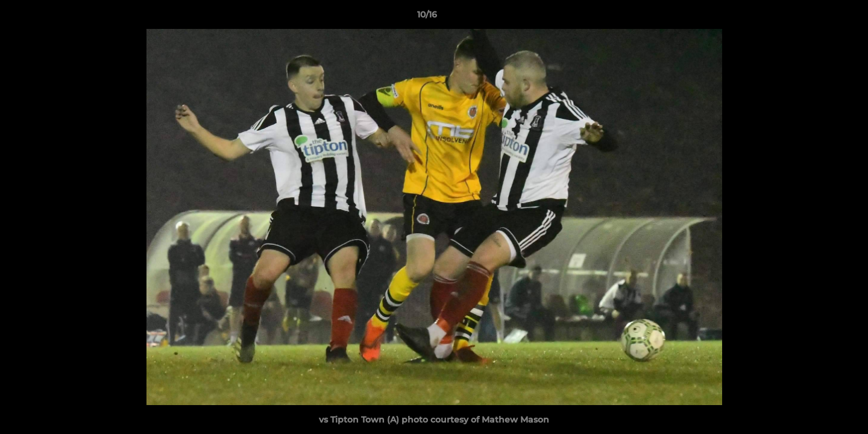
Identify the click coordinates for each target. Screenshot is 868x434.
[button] (817, 17)
